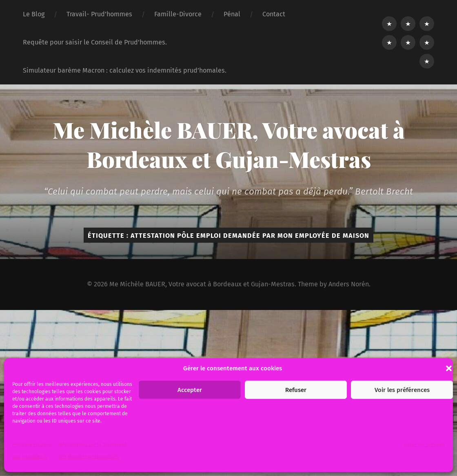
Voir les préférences (402, 390)
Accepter (190, 390)
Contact (274, 14)
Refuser (296, 390)
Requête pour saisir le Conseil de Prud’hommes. (95, 42)
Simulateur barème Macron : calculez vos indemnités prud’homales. (125, 70)
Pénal (232, 14)
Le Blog (34, 14)
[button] (449, 368)
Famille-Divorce (178, 14)
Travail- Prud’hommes (99, 14)
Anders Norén (349, 284)
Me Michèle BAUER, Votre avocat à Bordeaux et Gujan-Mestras (229, 144)
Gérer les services (424, 445)
